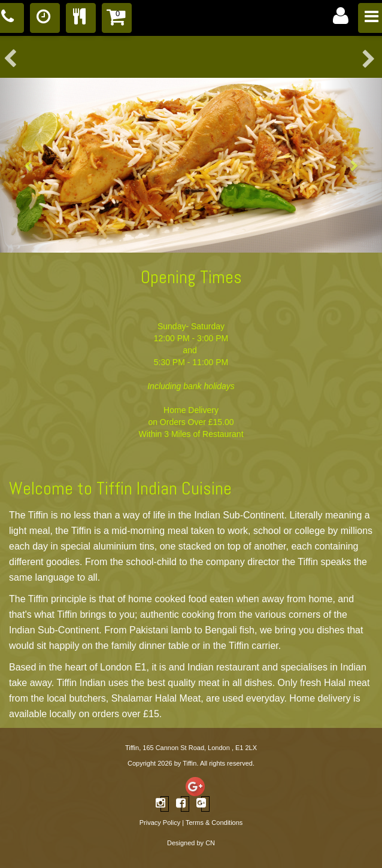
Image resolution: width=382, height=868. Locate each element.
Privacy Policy (160, 823)
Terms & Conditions (214, 823)
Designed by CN (191, 843)
